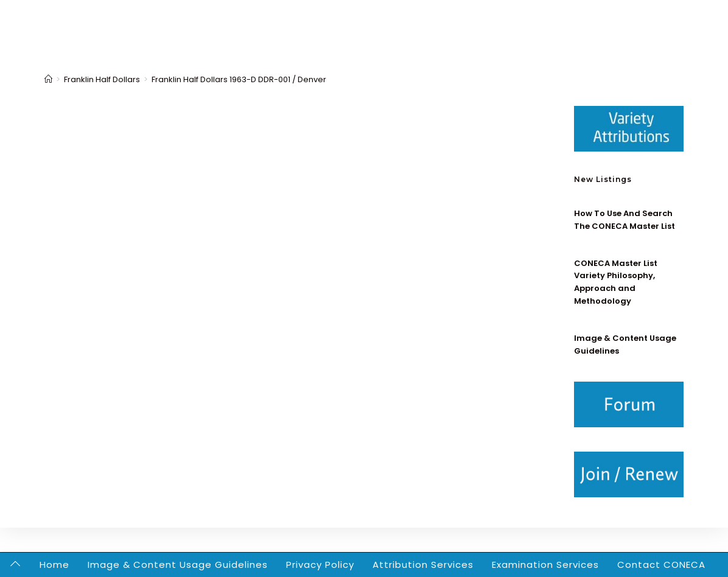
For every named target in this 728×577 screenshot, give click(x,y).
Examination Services (545, 565)
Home (54, 565)
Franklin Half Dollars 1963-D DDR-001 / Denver (239, 79)
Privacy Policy (320, 565)
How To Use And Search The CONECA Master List (625, 220)
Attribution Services (423, 565)
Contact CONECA (661, 565)
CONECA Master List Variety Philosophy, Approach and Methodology (616, 282)
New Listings (603, 179)
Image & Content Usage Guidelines (178, 565)
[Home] (48, 79)
